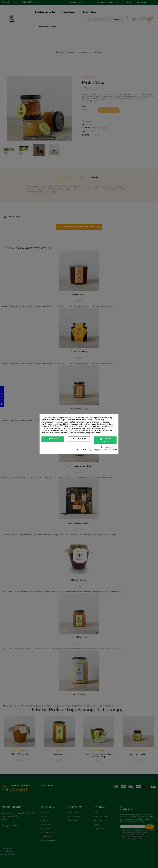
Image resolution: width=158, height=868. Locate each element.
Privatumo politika (109, 447)
